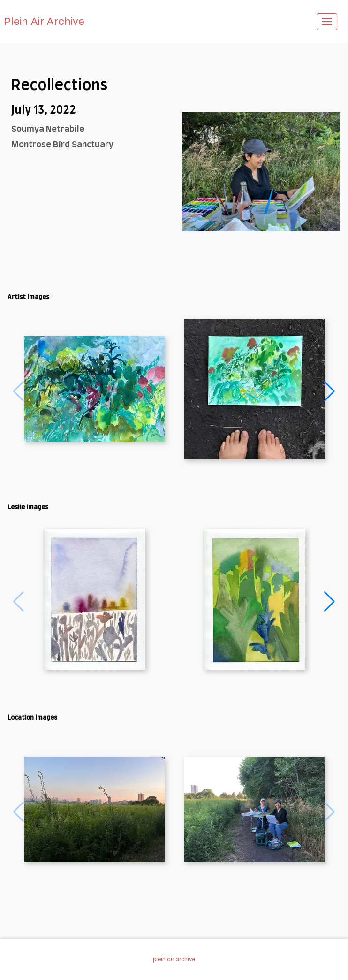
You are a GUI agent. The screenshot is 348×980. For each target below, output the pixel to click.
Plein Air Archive (44, 21)
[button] (329, 391)
